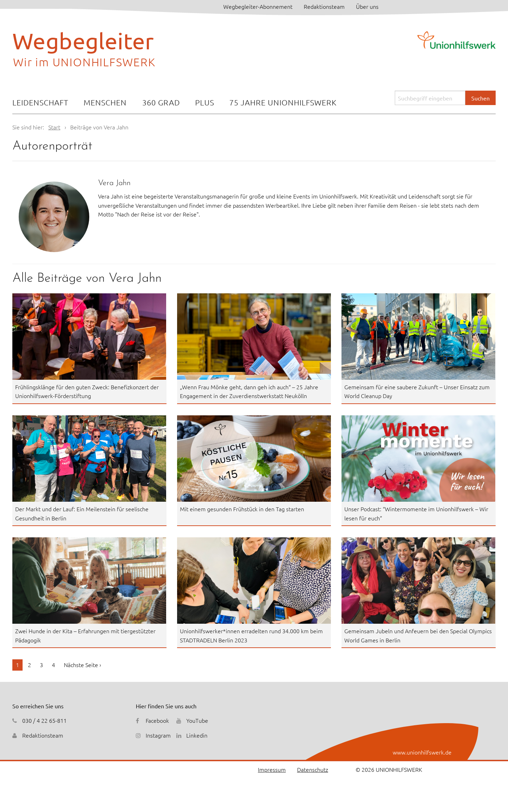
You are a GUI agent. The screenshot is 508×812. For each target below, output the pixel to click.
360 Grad (161, 102)
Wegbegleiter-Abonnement (258, 6)
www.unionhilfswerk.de (422, 752)
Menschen (105, 102)
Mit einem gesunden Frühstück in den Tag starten (242, 509)
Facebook (157, 720)
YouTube (197, 720)
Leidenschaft (40, 102)
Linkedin (197, 735)
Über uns (367, 6)
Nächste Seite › (82, 665)
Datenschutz (313, 769)
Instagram (158, 735)
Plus (205, 102)
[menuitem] (40, 103)
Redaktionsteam (324, 6)
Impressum (272, 769)
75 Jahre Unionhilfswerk (283, 102)
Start (54, 127)
